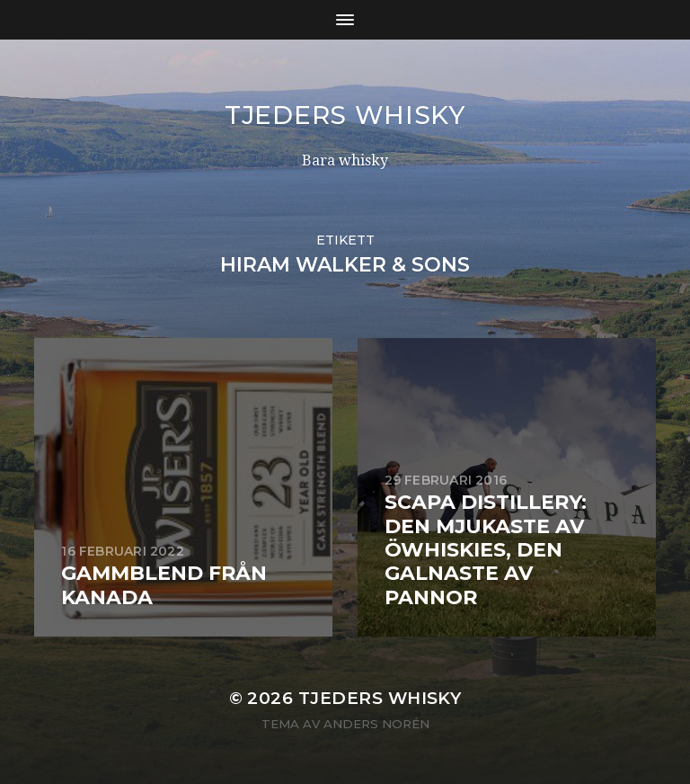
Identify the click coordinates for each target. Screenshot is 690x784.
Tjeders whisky (345, 115)
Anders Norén (376, 724)
